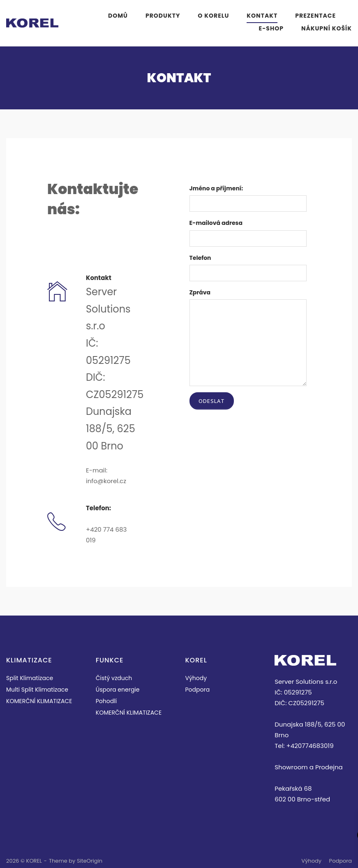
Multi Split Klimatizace (37, 690)
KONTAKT (262, 16)
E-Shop (271, 28)
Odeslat (212, 401)
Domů (118, 16)
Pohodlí (106, 701)
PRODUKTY (163, 16)
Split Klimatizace (30, 678)
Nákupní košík (327, 28)
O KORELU (213, 16)
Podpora (198, 690)
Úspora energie (118, 690)
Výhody (196, 678)
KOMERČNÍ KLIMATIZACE (39, 701)
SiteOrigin (90, 861)
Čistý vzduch (114, 678)
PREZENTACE (315, 16)
